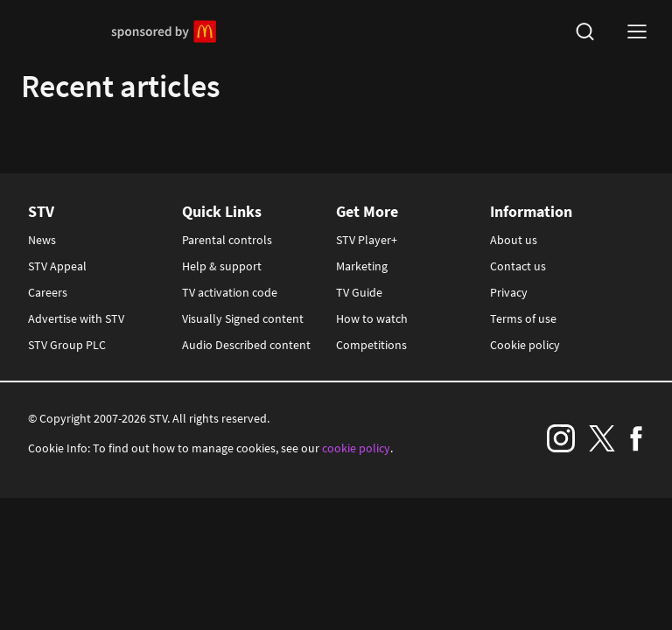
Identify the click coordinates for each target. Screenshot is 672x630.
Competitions (371, 345)
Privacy (509, 292)
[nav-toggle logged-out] (637, 31)
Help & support (222, 266)
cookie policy (356, 448)
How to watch (372, 318)
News (42, 240)
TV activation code (230, 292)
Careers (48, 292)
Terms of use (523, 318)
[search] (584, 31)
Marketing (362, 266)
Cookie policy (525, 345)
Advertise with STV (76, 318)
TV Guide (359, 292)
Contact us (518, 266)
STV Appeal (57, 266)
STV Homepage (63, 31)
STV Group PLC (67, 345)
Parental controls (227, 240)
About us (514, 240)
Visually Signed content (243, 318)
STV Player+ (367, 240)
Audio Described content (246, 345)
